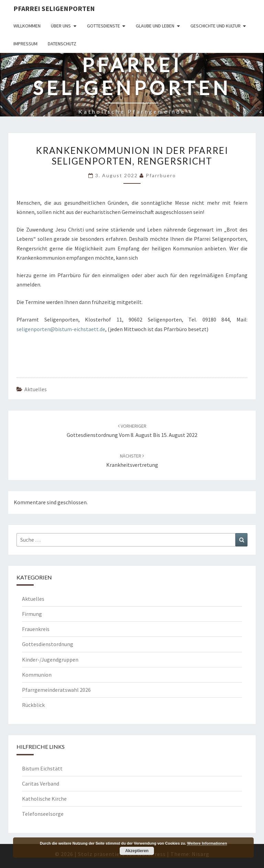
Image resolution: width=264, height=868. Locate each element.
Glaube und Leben (155, 26)
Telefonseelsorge (43, 814)
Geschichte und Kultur (216, 26)
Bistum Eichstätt (42, 768)
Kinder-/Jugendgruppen (50, 660)
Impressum (25, 44)
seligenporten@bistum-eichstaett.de (61, 329)
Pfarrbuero (161, 175)
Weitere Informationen (207, 843)
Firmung (32, 614)
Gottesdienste (103, 26)
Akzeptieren (137, 851)
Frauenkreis (36, 629)
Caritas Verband (41, 784)
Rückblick (33, 705)
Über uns (61, 26)
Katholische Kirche (44, 799)
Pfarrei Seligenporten (54, 8)
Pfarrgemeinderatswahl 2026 (56, 690)
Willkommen (27, 26)
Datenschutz (62, 44)
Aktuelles (36, 389)
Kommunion (37, 675)
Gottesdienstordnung (48, 644)
